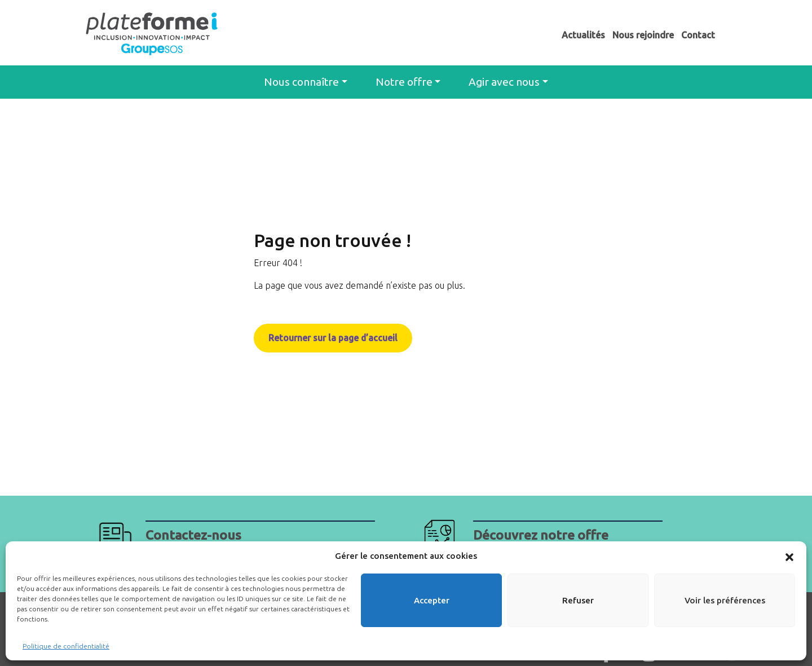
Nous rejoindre (643, 35)
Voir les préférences (725, 600)
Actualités (583, 35)
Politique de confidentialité (66, 646)
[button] (789, 556)
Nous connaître (301, 82)
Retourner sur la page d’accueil (334, 338)
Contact (698, 35)
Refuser (578, 600)
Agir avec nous (504, 82)
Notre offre (404, 82)
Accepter (432, 600)
